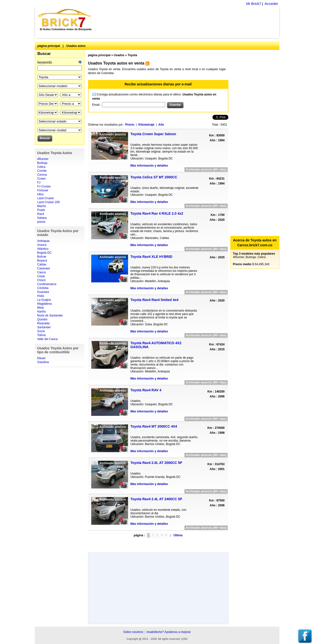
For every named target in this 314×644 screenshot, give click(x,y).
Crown (42, 179)
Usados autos (76, 46)
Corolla (42, 171)
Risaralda (44, 323)
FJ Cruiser (44, 186)
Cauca (42, 272)
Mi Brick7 (254, 4)
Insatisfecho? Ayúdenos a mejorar (169, 632)
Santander (44, 327)
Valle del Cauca (47, 339)
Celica (41, 167)
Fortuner (43, 190)
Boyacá (42, 261)
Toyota (132, 55)
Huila (41, 296)
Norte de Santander (50, 315)
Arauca (42, 245)
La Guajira (44, 300)
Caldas (42, 264)
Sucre (41, 331)
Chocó (42, 280)
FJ (39, 183)
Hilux (41, 194)
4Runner (43, 159)
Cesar (41, 276)
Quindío (42, 319)
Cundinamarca (47, 284)
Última (178, 535)
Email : (97, 105)
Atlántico (43, 249)
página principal (49, 46)
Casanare (44, 268)
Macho (42, 206)
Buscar (44, 54)
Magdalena (45, 304)
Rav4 (41, 214)
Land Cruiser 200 (49, 202)
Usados (119, 55)
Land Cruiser (46, 198)
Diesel (41, 358)
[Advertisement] (188, 22)
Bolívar (42, 257)
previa (41, 222)
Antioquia (43, 241)
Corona (42, 175)
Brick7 (65, 18)
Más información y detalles (149, 166)
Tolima (42, 335)
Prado (41, 210)
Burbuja (42, 163)
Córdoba (43, 288)
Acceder (271, 4)
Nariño (42, 312)
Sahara (42, 218)
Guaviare (43, 292)
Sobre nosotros (133, 632)
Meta (41, 308)
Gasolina (43, 362)
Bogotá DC (45, 253)
